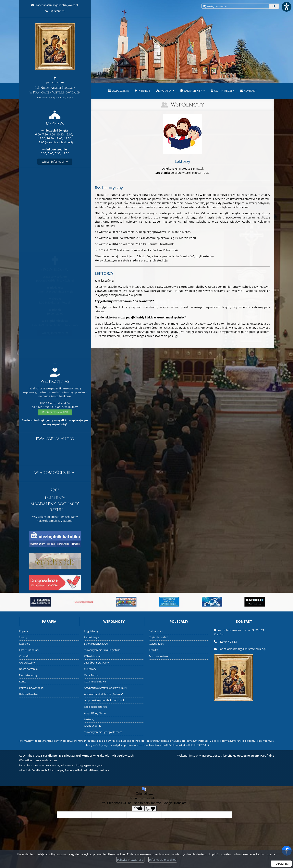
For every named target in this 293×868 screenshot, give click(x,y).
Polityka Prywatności (130, 860)
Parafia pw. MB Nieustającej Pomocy (55, 61)
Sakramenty (191, 91)
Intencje (142, 91)
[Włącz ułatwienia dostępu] (286, 7)
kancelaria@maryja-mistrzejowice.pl (57, 5)
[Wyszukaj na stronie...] (235, 6)
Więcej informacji (55, 162)
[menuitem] (119, 91)
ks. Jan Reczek (223, 91)
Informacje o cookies (163, 860)
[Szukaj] (274, 6)
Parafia (164, 91)
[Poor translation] (151, 809)
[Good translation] (138, 809)
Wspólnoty (187, 105)
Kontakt (248, 91)
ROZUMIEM (281, 864)
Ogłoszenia (119, 91)
